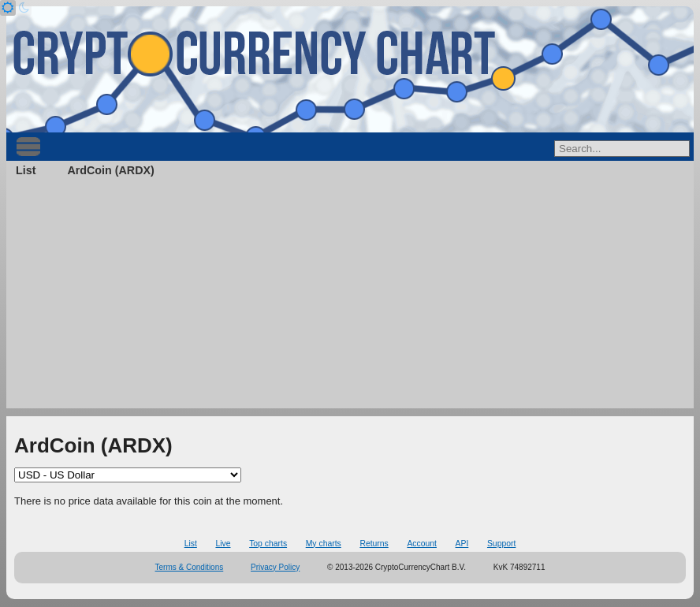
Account (422, 544)
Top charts (268, 544)
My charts (324, 544)
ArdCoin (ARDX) (110, 170)
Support (501, 544)
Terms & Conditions (190, 567)
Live (223, 544)
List (26, 170)
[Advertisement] (350, 298)
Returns (374, 544)
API (462, 544)
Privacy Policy (275, 567)
